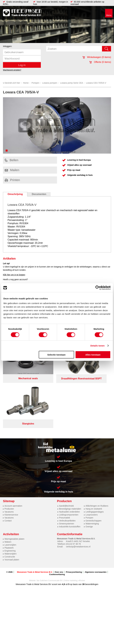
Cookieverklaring (57, 521)
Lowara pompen (50, 83)
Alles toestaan (93, 355)
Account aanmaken (13, 452)
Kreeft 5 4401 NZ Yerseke (78, 488)
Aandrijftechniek (66, 452)
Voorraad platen (12, 506)
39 (83, 531)
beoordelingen (92, 531)
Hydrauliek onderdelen (69, 458)
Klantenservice (11, 461)
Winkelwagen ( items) (97, 57)
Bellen (12, 160)
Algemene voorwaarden (96, 519)
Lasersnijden (10, 491)
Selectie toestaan (56, 355)
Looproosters (92, 461)
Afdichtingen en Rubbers (97, 452)
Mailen (12, 170)
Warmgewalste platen (14, 486)
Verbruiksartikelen (67, 467)
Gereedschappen (93, 467)
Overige (89, 473)
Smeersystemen (67, 470)
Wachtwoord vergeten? (12, 70)
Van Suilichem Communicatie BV (50, 527)
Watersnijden (10, 500)
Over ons (59, 519)
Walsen (8, 488)
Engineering (10, 497)
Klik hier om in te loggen (14, 275)
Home (26, 83)
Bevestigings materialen (70, 455)
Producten (9, 455)
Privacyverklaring (74, 519)
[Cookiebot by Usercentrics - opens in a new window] (98, 288)
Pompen (35, 83)
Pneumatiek (65, 464)
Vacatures (9, 458)
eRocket (82, 527)
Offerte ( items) (100, 62)
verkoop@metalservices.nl (78, 493)
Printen (12, 180)
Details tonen (97, 346)
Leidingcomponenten (69, 461)
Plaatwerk (9, 494)
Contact (8, 467)
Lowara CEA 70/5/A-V (96, 83)
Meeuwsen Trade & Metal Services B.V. (35, 519)
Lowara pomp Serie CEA (72, 83)
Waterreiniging (92, 470)
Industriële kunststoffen (70, 473)
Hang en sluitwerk (94, 455)
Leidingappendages (95, 458)
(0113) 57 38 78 (73, 491)
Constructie (10, 503)
